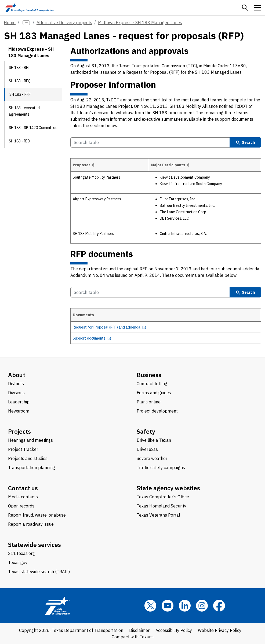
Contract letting (152, 384)
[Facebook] (219, 606)
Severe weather (152, 458)
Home (10, 23)
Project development (157, 411)
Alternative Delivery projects (64, 23)
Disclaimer (139, 630)
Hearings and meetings (30, 440)
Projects (19, 431)
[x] (150, 606)
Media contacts (23, 497)
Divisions (16, 393)
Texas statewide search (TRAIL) (39, 572)
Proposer (84, 165)
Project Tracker (23, 449)
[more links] (26, 23)
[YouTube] (168, 606)
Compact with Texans (133, 637)
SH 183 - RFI (19, 68)
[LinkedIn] (185, 606)
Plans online (149, 402)
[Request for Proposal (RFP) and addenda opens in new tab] (110, 327)
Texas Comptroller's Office (163, 497)
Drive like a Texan (154, 440)
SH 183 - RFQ (20, 81)
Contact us (23, 488)
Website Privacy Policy (220, 630)
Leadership (19, 402)
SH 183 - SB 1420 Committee (33, 128)
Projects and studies (28, 458)
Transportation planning (32, 468)
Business (149, 375)
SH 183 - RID (19, 141)
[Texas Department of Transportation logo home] (30, 8)
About (17, 375)
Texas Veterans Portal (158, 515)
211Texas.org (21, 553)
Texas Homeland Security (161, 506)
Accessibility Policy (174, 630)
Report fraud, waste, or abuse (37, 515)
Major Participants (171, 165)
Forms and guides (154, 393)
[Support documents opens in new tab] (92, 338)
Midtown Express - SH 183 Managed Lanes (140, 23)
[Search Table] (150, 142)
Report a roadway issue (31, 524)
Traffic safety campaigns (161, 468)
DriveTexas (147, 449)
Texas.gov (18, 562)
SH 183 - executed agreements (24, 111)
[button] (245, 8)
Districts (16, 384)
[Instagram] (202, 606)
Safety (146, 431)
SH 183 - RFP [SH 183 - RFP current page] (20, 94)
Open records (21, 506)
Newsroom (19, 411)
